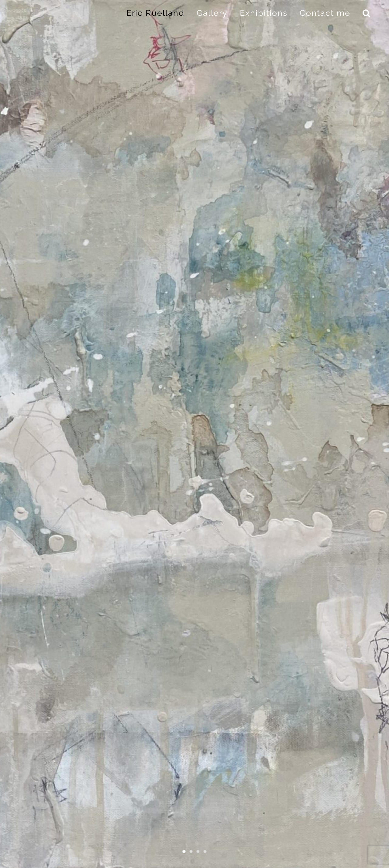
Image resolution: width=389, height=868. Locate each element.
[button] (367, 13)
